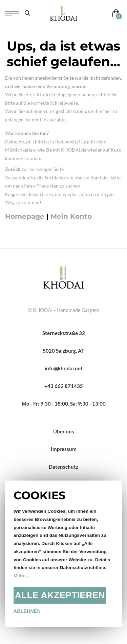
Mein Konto (71, 216)
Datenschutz (63, 467)
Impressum (64, 449)
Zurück (13, 169)
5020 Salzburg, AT (63, 351)
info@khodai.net (64, 368)
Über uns (64, 431)
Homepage (25, 216)
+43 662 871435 (64, 386)
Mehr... (21, 576)
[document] (63, 554)
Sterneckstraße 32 (64, 333)
